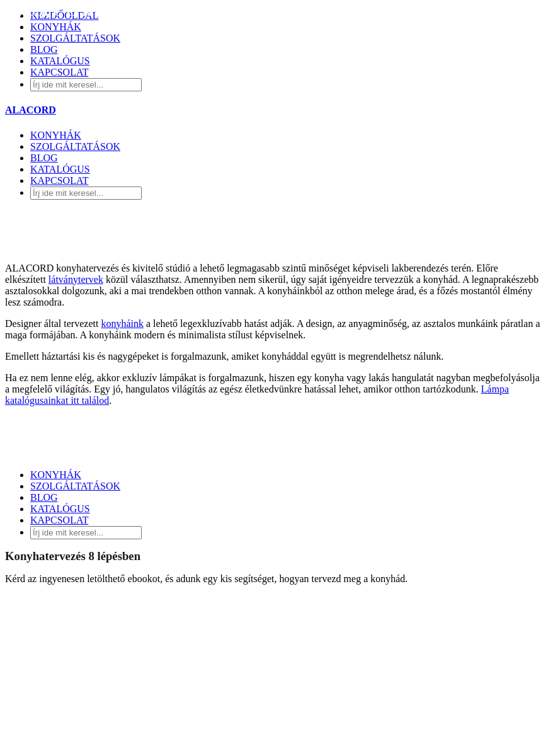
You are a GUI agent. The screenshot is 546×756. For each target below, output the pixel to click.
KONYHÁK (56, 135)
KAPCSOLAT (59, 180)
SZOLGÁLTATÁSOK (75, 146)
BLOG (44, 158)
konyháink (122, 324)
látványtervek (76, 279)
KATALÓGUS (60, 169)
